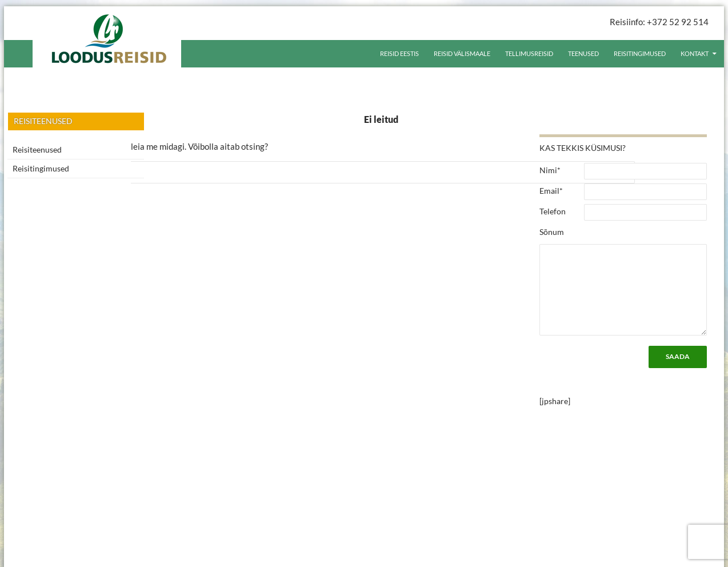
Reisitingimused (640, 53)
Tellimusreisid (529, 53)
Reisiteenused (37, 149)
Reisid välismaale (462, 53)
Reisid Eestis (399, 53)
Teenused (583, 53)
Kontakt (695, 53)
